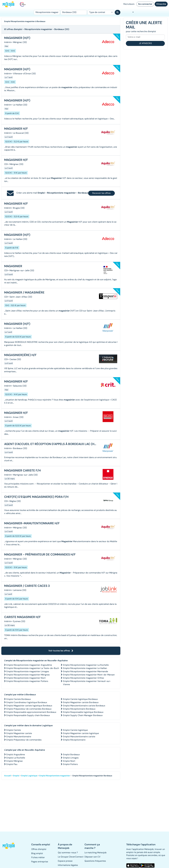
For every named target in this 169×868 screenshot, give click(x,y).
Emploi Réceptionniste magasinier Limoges (28, 671)
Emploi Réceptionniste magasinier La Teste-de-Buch (33, 668)
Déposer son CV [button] (92, 857)
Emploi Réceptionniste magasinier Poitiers (27, 681)
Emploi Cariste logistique (75, 730)
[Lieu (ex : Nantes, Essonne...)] (74, 12)
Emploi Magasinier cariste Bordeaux (81, 702)
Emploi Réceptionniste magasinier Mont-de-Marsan (89, 675)
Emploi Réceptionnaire (74, 740)
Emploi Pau (12, 764)
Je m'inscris (145, 43)
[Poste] (47, 12)
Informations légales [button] (68, 865)
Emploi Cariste (14, 730)
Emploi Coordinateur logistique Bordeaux (27, 702)
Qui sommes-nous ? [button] (68, 853)
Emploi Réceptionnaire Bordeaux (79, 709)
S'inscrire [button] (161, 4)
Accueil (8, 776)
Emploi (16, 776)
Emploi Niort (69, 761)
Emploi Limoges (71, 758)
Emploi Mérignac (15, 761)
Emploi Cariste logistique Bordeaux (80, 699)
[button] (9, 846)
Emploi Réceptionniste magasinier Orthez (83, 678)
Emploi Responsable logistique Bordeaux (83, 712)
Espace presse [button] (65, 861)
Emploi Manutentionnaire (19, 737)
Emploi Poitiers (70, 764)
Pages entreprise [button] (40, 862)
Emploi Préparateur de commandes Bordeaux (29, 709)
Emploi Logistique (29, 776)
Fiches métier (38, 857)
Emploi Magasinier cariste (19, 733)
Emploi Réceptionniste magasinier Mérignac (28, 675)
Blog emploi (37, 853)
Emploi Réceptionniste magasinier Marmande (86, 671)
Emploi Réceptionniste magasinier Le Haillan (85, 668)
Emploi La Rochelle (16, 758)
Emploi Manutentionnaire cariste (79, 737)
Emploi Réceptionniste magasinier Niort (26, 678)
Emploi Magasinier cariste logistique (81, 733)
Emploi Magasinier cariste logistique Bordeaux (29, 706)
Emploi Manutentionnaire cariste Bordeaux (84, 706)
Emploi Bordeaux (71, 754)
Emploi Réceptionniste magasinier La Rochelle (86, 665)
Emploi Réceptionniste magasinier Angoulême (29, 665)
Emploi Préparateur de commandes (24, 740)
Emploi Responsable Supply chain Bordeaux (28, 715)
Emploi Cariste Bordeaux (19, 699)
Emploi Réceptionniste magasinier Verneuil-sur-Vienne (87, 683)
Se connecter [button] (145, 4)
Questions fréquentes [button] (95, 861)
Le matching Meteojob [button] (96, 853)
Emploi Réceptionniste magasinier (55, 776)
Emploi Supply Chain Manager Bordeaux (83, 715)
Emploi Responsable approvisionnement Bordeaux (31, 712)
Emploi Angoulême (16, 754)
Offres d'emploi (39, 849)
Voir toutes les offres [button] (61, 651)
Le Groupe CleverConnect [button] (71, 857)
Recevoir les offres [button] (101, 193)
